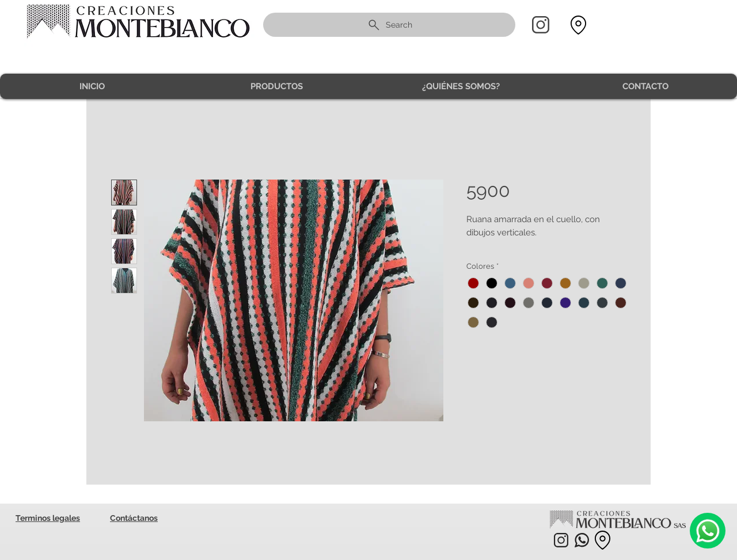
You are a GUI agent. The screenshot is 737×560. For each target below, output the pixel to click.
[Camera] (708, 531)
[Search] (389, 25)
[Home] (541, 25)
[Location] (578, 25)
